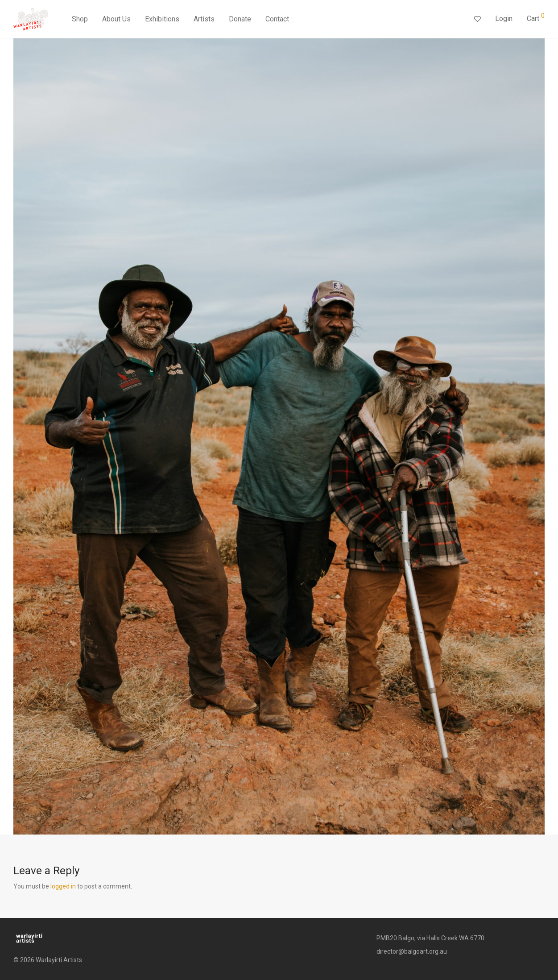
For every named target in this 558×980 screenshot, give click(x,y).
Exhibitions (162, 19)
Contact (277, 19)
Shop (80, 19)
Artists (204, 19)
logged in (63, 886)
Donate (240, 19)
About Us (116, 19)
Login (504, 19)
